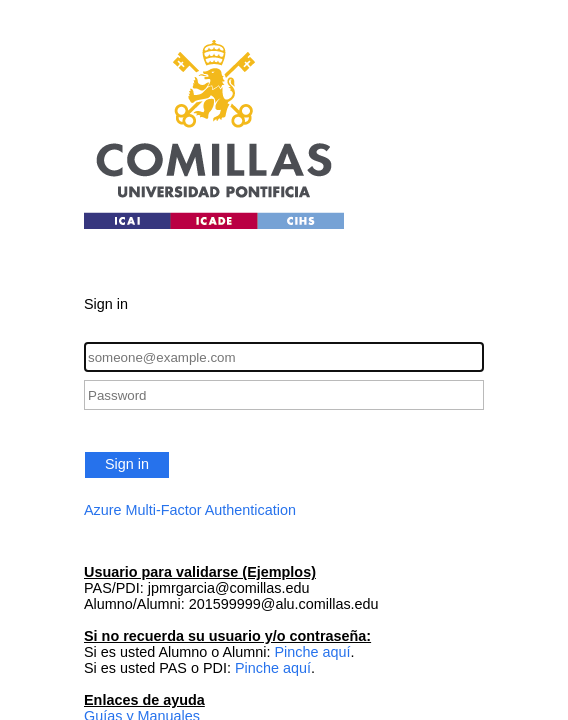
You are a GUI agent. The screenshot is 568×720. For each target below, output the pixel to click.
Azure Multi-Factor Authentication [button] (190, 510)
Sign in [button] (127, 464)
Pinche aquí (312, 652)
